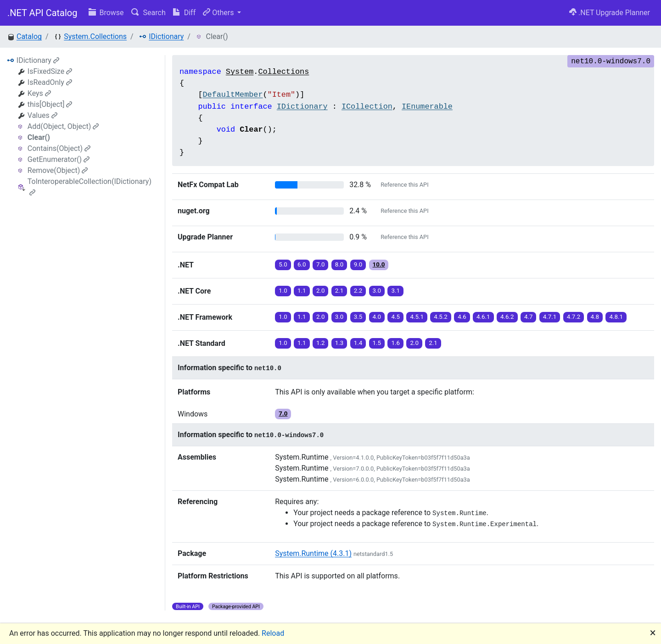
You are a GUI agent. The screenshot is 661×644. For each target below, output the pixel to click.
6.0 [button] (302, 264)
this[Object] (50, 104)
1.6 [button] (395, 343)
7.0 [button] (321, 264)
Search (148, 13)
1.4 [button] (358, 343)
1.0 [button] (283, 291)
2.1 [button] (339, 291)
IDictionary (166, 36)
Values (42, 115)
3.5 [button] (358, 317)
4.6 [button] (462, 317)
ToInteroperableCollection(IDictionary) (90, 186)
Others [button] (219, 13)
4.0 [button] (377, 317)
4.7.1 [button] (550, 317)
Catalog (29, 36)
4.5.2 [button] (441, 317)
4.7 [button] (529, 317)
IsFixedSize (50, 71)
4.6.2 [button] (507, 317)
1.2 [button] (321, 343)
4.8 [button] (595, 317)
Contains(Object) (59, 148)
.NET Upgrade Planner (610, 13)
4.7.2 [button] (574, 317)
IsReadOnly (50, 82)
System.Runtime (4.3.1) (313, 553)
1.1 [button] (302, 291)
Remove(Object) (58, 170)
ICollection (367, 107)
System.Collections (95, 36)
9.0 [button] (358, 264)
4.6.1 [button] (483, 317)
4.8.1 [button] (616, 317)
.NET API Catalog (42, 13)
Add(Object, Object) (63, 126)
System (240, 72)
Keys (39, 93)
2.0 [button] (321, 291)
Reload (273, 633)
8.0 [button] (339, 264)
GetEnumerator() (59, 159)
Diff (184, 13)
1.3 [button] (339, 343)
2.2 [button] (358, 291)
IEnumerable (427, 107)
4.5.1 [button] (417, 317)
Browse (106, 13)
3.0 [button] (377, 291)
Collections (283, 72)
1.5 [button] (377, 343)
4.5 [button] (395, 317)
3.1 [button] (395, 291)
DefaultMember (232, 95)
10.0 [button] (379, 264)
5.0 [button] (283, 264)
